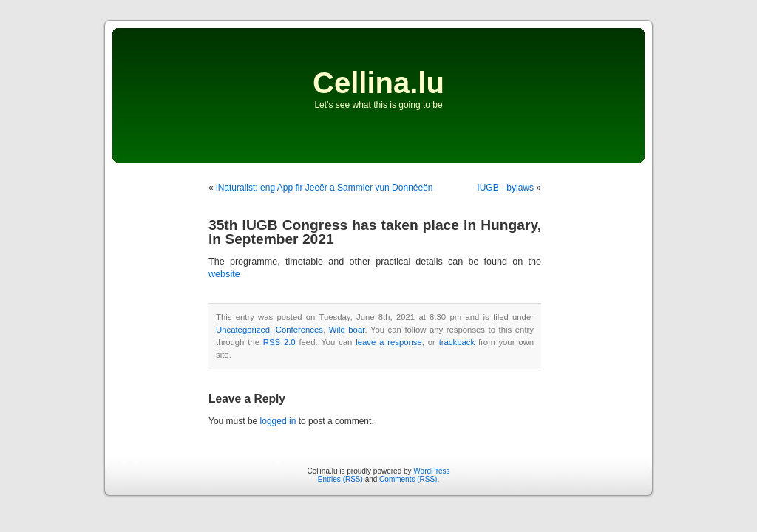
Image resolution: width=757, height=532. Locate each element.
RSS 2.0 (279, 342)
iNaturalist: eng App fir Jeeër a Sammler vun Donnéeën (325, 188)
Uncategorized (243, 330)
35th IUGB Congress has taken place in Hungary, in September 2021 (375, 232)
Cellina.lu (378, 83)
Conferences (299, 330)
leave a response (389, 342)
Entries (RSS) (340, 479)
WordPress (431, 471)
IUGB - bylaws (505, 188)
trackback (457, 342)
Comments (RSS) (408, 479)
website (224, 274)
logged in (278, 421)
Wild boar (347, 330)
